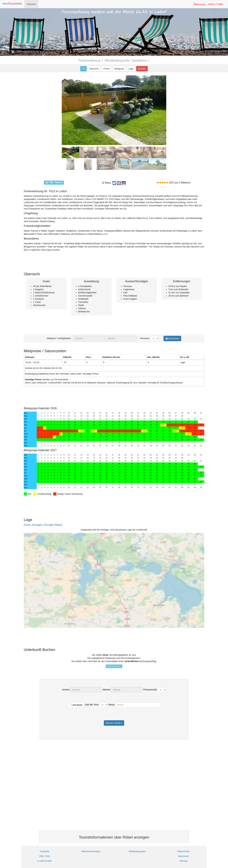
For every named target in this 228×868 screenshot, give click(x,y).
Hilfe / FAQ (44, 856)
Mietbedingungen (114, 666)
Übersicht (94, 69)
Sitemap (183, 861)
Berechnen (172, 338)
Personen (144, 338)
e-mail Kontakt (45, 861)
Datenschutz (184, 851)
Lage (131, 69)
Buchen (142, 69)
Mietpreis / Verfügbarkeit (60, 338)
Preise (107, 69)
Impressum (183, 856)
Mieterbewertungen (91, 851)
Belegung (119, 69)
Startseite (31, 4)
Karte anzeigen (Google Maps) (43, 525)
